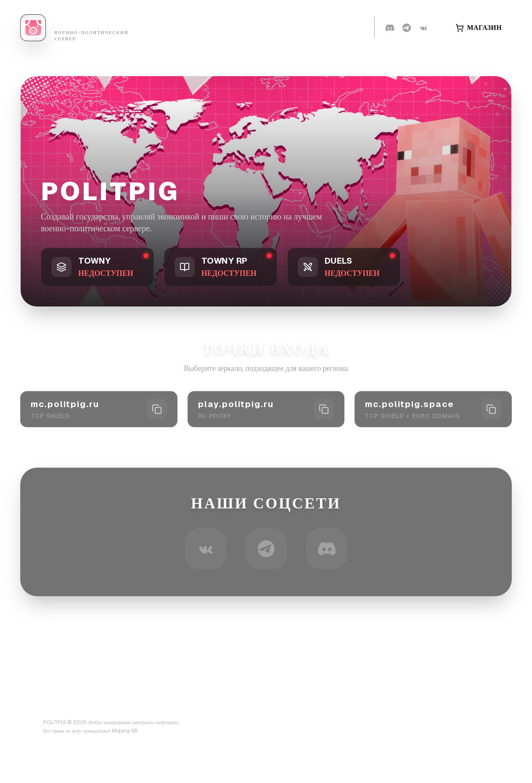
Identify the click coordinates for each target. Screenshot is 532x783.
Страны (211, 28)
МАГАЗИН (479, 28)
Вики (250, 28)
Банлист (165, 28)
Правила (291, 28)
